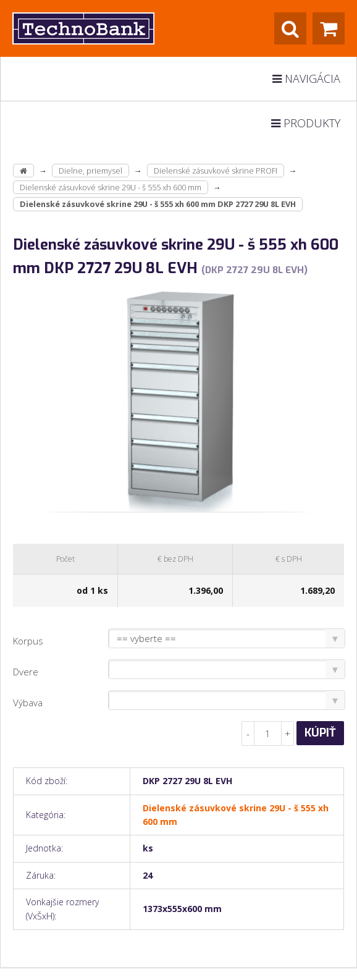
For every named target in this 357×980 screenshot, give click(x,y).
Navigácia (306, 78)
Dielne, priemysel (90, 171)
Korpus (28, 641)
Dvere (26, 672)
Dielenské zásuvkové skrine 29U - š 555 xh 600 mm (111, 187)
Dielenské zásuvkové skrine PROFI (216, 171)
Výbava (28, 703)
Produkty (306, 123)
